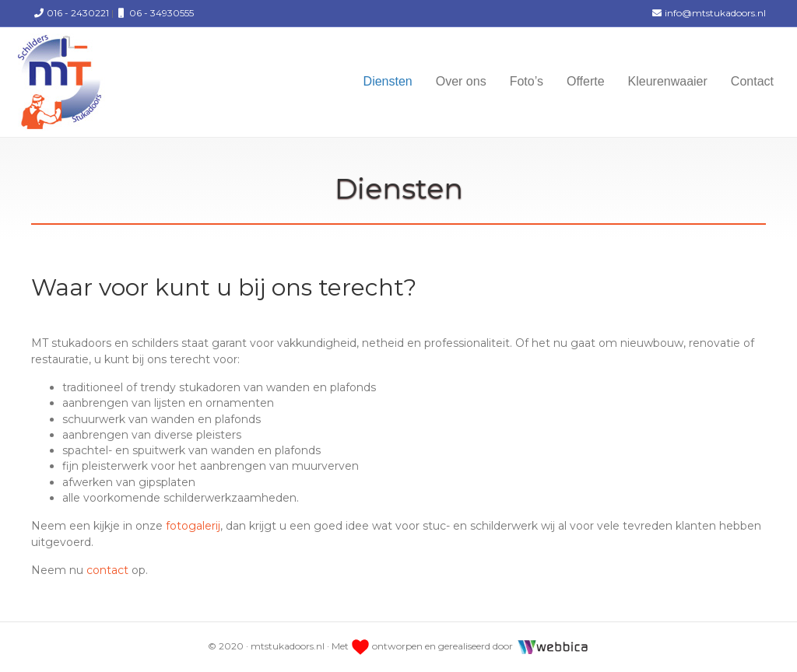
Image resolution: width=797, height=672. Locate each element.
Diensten (388, 81)
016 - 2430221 (70, 13)
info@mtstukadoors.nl (707, 13)
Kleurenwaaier (668, 81)
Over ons (461, 81)
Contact (752, 81)
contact (107, 570)
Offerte (586, 81)
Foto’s (527, 81)
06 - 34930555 (154, 13)
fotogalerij (193, 526)
